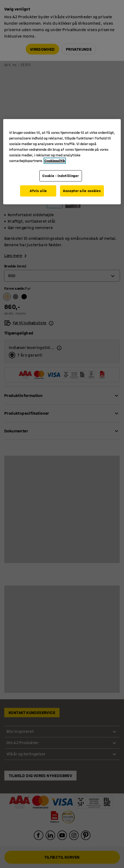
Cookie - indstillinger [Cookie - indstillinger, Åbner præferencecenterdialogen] (60, 176)
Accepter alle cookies (82, 191)
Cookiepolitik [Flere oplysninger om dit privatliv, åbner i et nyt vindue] (55, 161)
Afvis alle (38, 191)
